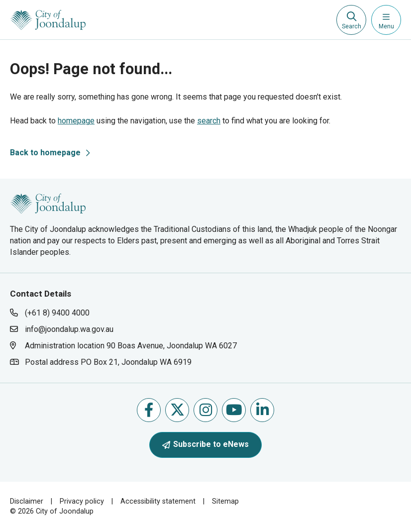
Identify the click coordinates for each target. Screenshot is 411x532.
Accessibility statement (158, 501)
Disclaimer (27, 501)
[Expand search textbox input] (351, 20)
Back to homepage (45, 153)
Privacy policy (82, 501)
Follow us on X (177, 410)
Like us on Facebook (149, 410)
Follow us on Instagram (206, 410)
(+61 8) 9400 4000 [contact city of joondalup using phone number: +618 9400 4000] (57, 313)
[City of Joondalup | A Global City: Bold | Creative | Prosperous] (48, 20)
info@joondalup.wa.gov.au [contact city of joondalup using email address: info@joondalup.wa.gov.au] (69, 329)
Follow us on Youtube (234, 410)
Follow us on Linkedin (262, 410)
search (209, 121)
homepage (76, 121)
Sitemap (225, 501)
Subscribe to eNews (205, 444)
